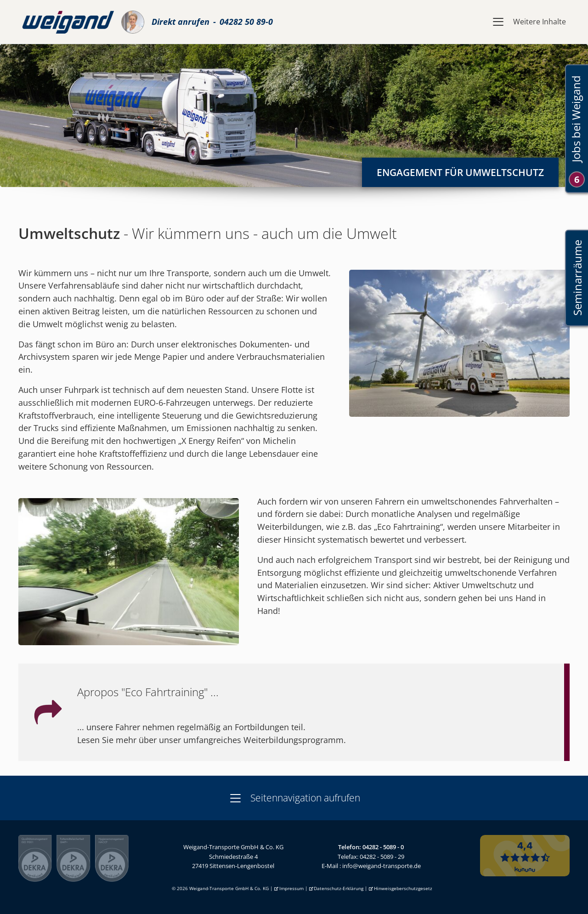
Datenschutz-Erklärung (339, 888)
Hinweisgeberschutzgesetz (403, 888)
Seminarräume (577, 278)
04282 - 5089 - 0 (383, 847)
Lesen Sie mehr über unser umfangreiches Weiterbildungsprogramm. (212, 740)
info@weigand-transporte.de (382, 866)
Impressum (291, 888)
